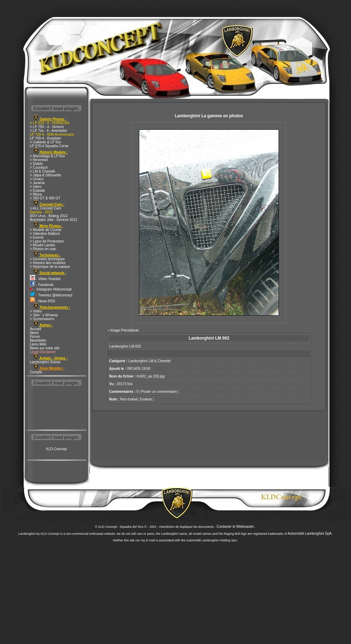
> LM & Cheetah (43, 171)
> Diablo (36, 164)
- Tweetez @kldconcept (51, 295)
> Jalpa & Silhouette (45, 175)
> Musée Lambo (42, 245)
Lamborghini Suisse (45, 362)
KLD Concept (56, 449)
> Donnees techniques (47, 259)
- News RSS (42, 301)
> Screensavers (42, 319)
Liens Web (38, 344)
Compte (36, 372)
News (34, 333)
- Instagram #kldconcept (51, 289)
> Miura (36, 194)
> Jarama (37, 183)
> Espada (37, 190)
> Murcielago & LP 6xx (47, 156)
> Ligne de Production (47, 241)
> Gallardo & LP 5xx (45, 142)
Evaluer (146, 399)
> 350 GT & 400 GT (45, 198)
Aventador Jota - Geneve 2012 (54, 220)
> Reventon (39, 160)
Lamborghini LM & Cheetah (150, 361)
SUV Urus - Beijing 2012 (49, 216)
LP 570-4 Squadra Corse (49, 146)
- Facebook (42, 285)
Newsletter (38, 340)
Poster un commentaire (159, 392)
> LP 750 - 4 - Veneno (47, 127)
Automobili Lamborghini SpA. (310, 534)
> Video (36, 311)
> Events (37, 237)
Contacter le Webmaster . (236, 527)
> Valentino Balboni (45, 234)
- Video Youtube (45, 279)
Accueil (36, 329)
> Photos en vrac (43, 249)
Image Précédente (125, 330)
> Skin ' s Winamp (44, 315)
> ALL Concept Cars (45, 208)
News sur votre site (45, 348)
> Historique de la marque (50, 267)
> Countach (39, 168)
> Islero (36, 187)
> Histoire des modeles (48, 263)
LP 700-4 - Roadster (46, 138)
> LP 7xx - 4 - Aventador (49, 131)
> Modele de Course (46, 230)
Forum (35, 337)
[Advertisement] (56, 408)
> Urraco (37, 179)
